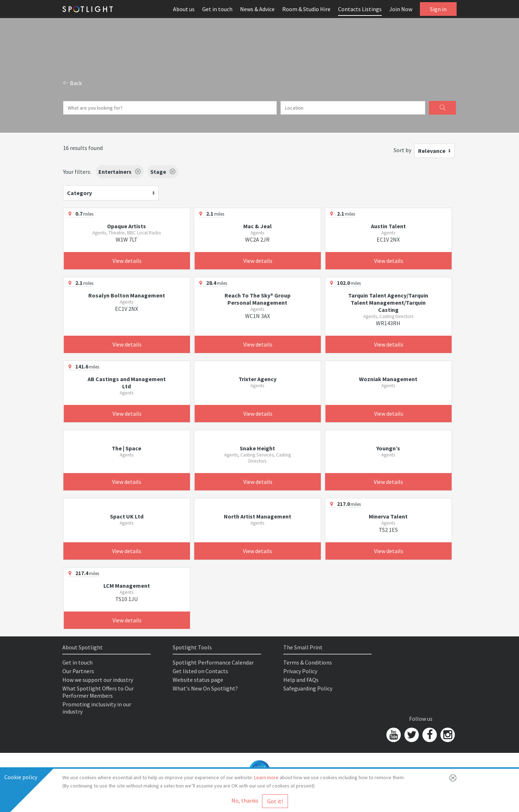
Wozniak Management (388, 379)
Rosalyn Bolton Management (127, 295)
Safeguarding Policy (308, 688)
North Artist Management (258, 516)
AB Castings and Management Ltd (127, 383)
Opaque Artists (127, 226)
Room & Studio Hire (306, 9)
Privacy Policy (300, 671)
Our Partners (78, 671)
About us (184, 9)
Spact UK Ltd (127, 516)
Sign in (438, 9)
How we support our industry (98, 680)
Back (72, 83)
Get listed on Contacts (200, 671)
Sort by (402, 150)
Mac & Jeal (258, 226)
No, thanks (245, 800)
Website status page (198, 680)
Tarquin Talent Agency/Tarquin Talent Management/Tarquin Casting (388, 303)
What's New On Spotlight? (205, 688)
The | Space (127, 448)
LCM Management (127, 586)
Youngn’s (388, 448)
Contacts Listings (360, 9)
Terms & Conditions (308, 662)
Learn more (266, 777)
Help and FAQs (301, 680)
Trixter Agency (258, 379)
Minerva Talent (388, 516)
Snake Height (257, 448)
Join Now (401, 9)
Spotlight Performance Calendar (213, 662)
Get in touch (217, 9)
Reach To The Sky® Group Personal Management (258, 299)
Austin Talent (388, 226)
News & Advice (257, 9)
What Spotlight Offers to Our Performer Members (98, 692)
